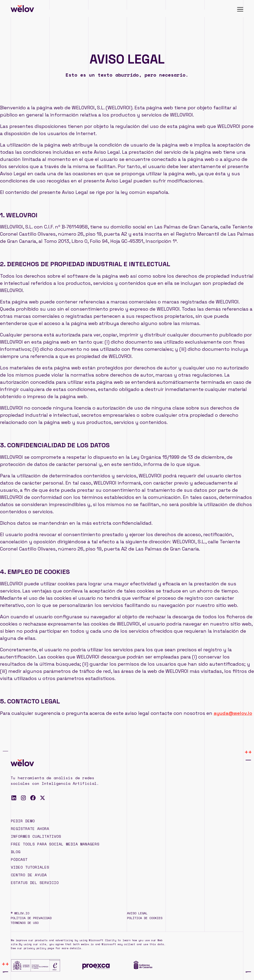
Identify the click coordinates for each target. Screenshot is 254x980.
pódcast (19, 859)
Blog (16, 852)
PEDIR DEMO (23, 821)
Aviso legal (137, 913)
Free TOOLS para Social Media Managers (55, 844)
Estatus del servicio (35, 883)
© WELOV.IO (20, 913)
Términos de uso (25, 923)
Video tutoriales (30, 867)
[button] (240, 9)
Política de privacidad (31, 918)
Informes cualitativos (36, 836)
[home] (22, 8)
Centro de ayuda (29, 875)
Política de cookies (145, 918)
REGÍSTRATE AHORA (30, 829)
